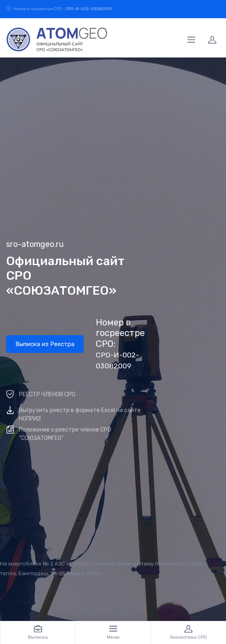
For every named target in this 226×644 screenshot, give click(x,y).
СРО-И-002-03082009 (88, 9)
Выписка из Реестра (45, 344)
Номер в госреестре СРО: (120, 344)
